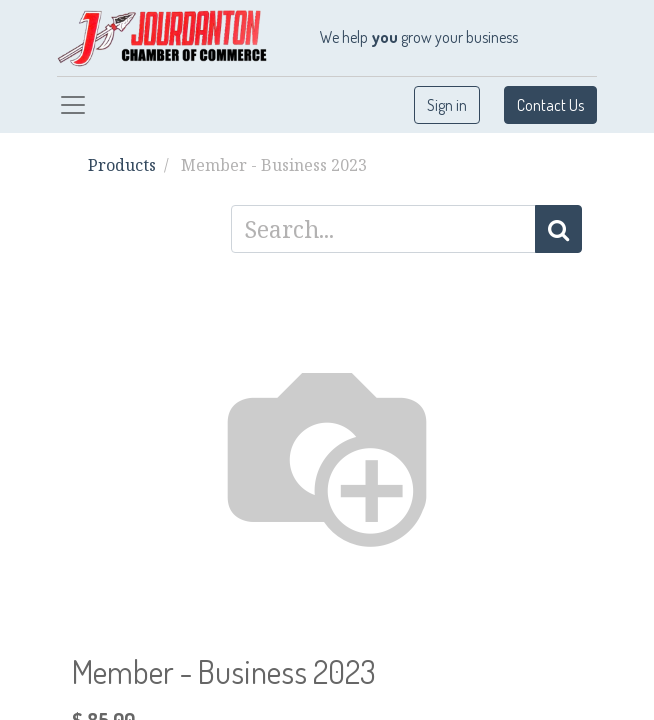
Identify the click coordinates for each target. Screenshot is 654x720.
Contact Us (550, 105)
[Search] (558, 229)
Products (122, 165)
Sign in (447, 105)
